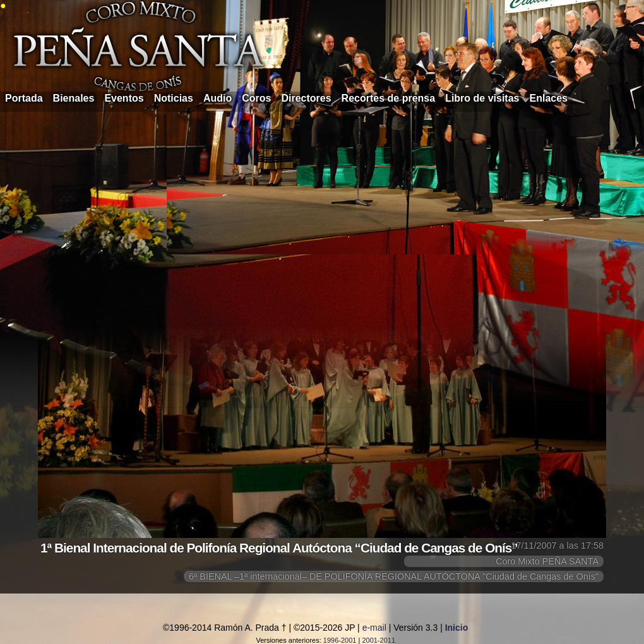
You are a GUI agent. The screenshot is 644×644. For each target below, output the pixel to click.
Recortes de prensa (389, 98)
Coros (256, 98)
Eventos (124, 98)
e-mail (374, 628)
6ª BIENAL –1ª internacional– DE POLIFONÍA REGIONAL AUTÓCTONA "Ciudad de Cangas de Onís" (394, 576)
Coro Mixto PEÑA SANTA (547, 561)
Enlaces (549, 98)
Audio (218, 98)
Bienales (74, 98)
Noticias (174, 98)
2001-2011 (379, 640)
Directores (306, 98)
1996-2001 (340, 640)
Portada (24, 98)
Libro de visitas (482, 98)
